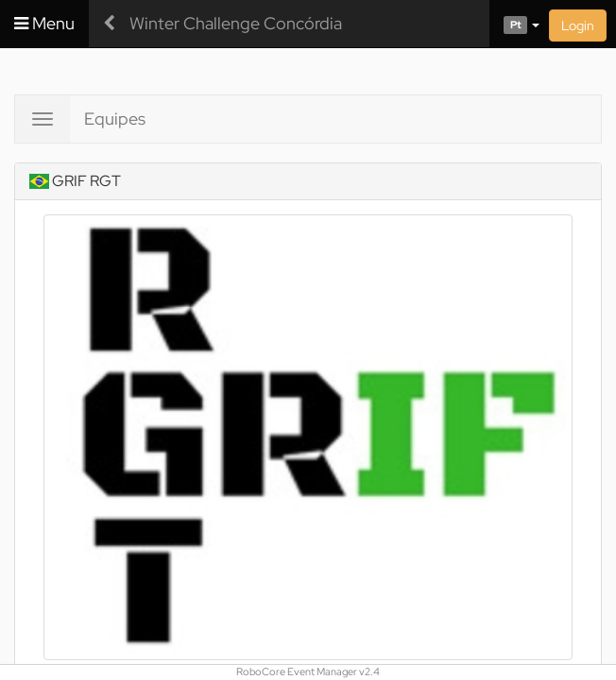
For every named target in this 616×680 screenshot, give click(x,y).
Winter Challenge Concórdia (236, 23)
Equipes (115, 119)
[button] (514, 24)
